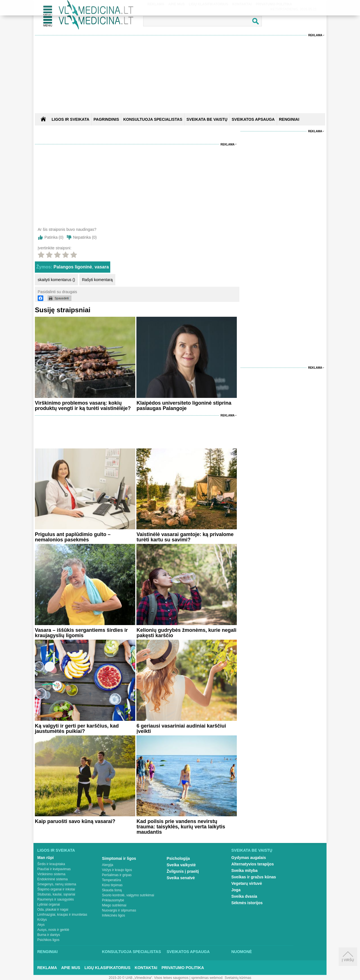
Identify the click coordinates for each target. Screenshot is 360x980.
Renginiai (48, 952)
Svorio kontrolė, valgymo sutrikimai (128, 895)
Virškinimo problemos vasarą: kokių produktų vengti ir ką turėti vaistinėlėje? (83, 406)
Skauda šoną (112, 890)
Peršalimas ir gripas (117, 875)
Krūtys (42, 920)
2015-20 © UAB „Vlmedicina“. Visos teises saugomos (149, 978)
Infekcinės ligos (114, 915)
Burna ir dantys (49, 935)
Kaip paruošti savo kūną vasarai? (75, 821)
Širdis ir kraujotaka (51, 864)
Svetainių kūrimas (238, 978)
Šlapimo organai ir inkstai (56, 889)
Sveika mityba (245, 870)
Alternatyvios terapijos (253, 864)
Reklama (315, 35)
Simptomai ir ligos (119, 858)
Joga (236, 890)
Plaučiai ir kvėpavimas (54, 869)
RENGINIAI (289, 119)
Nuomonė (242, 952)
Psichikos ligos (49, 940)
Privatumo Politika (183, 968)
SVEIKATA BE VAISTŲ (207, 119)
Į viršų (348, 957)
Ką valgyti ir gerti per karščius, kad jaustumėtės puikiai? (77, 729)
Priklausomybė (113, 900)
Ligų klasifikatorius (107, 968)
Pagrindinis (106, 119)
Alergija (108, 865)
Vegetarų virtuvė (247, 883)
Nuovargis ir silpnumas (119, 910)
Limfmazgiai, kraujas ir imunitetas (62, 915)
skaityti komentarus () (56, 280)
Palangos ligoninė (73, 267)
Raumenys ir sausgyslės (56, 899)
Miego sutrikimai (114, 905)
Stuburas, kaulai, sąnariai (56, 894)
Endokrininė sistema (53, 879)
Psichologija (178, 858)
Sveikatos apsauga (188, 952)
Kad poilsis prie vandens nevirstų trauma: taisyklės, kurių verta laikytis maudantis (181, 827)
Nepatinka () (85, 237)
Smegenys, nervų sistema (57, 884)
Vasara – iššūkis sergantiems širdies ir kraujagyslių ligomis (81, 633)
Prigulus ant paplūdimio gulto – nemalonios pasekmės (73, 537)
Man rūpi (46, 858)
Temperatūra (112, 880)
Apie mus (71, 968)
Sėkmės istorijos (247, 903)
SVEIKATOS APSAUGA (253, 119)
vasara (102, 267)
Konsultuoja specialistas (132, 952)
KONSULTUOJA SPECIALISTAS (153, 119)
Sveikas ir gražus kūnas (254, 877)
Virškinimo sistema (51, 874)
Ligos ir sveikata (70, 119)
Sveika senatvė (181, 878)
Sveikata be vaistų (252, 850)
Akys (41, 925)
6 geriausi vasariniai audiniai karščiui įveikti (181, 729)
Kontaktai (146, 968)
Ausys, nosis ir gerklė (53, 930)
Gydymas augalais (249, 858)
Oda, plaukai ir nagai (53, 910)
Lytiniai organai (49, 904)
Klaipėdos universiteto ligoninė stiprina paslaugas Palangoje (184, 406)
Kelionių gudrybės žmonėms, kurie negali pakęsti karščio (186, 633)
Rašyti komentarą (97, 280)
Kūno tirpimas (112, 885)
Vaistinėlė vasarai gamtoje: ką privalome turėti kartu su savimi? (185, 537)
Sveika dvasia (244, 896)
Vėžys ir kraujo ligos (117, 870)
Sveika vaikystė (181, 865)
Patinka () (54, 237)
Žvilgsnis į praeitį (183, 871)
